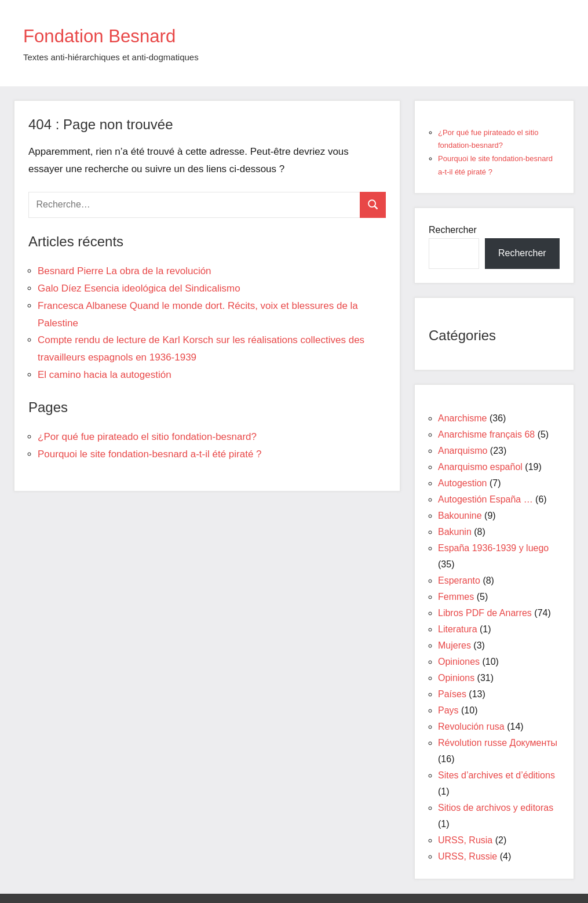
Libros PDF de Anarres (485, 613)
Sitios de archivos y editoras (496, 808)
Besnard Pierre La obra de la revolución (125, 271)
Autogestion (463, 483)
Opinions (456, 678)
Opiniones (459, 662)
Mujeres (454, 645)
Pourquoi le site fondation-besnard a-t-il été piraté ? (150, 454)
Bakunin (455, 532)
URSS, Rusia (465, 840)
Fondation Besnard (111, 35)
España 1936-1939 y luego (493, 548)
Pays (448, 710)
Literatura (458, 629)
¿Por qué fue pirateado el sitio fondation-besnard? (147, 437)
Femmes (456, 597)
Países (452, 694)
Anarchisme (462, 418)
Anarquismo (463, 451)
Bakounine (460, 516)
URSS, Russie (468, 856)
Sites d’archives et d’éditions (496, 775)
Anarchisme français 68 (486, 434)
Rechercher (453, 230)
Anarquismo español (480, 467)
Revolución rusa (471, 727)
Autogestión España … (485, 499)
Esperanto (459, 580)
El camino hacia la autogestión (105, 375)
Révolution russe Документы (498, 743)
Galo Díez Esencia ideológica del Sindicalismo (139, 288)
